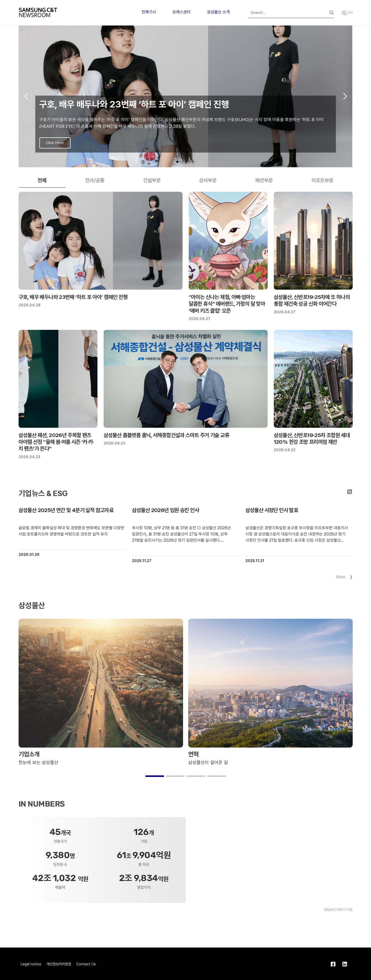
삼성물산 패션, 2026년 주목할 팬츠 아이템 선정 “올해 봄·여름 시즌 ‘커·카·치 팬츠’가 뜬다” (56, 442)
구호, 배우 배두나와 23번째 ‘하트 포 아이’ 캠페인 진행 (73, 297)
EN (347, 13)
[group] (186, 96)
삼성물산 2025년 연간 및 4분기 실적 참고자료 (66, 510)
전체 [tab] (42, 180)
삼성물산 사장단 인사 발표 (272, 510)
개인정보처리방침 (59, 964)
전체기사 (149, 12)
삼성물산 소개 (218, 12)
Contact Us (86, 964)
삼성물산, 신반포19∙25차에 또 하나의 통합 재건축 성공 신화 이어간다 (312, 300)
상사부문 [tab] (208, 180)
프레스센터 (182, 12)
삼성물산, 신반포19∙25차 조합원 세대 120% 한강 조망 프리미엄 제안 (312, 438)
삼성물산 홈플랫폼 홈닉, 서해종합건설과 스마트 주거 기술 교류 (167, 435)
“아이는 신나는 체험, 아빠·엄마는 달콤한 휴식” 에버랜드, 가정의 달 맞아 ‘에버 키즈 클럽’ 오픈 (227, 304)
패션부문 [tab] (264, 180)
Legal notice (31, 964)
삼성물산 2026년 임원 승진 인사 (166, 510)
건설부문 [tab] (152, 180)
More (340, 577)
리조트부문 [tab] (322, 180)
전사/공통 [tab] (95, 180)
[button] (177, 162)
